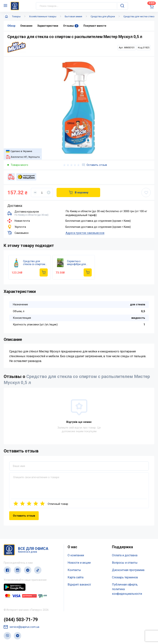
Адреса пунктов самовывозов (85, 233)
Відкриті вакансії (79, 585)
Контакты (74, 570)
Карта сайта (76, 577)
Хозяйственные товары (43, 16)
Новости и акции (79, 563)
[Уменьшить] (35, 192)
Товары (16, 16)
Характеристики (48, 26)
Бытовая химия (73, 16)
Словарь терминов (125, 577)
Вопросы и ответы (125, 563)
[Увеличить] (49, 192)
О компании (76, 555)
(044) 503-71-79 (21, 620)
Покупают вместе (95, 26)
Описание (26, 26)
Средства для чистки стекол (140, 16)
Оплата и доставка (125, 555)
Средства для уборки (103, 16)
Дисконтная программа (128, 570)
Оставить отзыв (94, 165)
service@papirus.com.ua (21, 627)
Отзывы (71, 26)
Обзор (11, 26)
